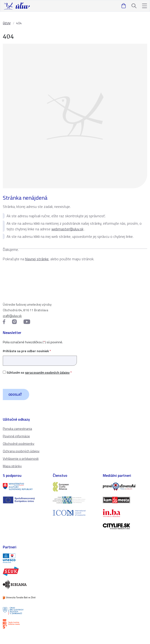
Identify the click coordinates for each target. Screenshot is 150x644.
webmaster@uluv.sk (67, 229)
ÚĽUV (7, 23)
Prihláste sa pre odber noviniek (40, 356)
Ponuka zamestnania (17, 429)
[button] (145, 6)
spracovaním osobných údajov (47, 372)
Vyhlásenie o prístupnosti (21, 458)
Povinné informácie (16, 436)
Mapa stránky (12, 466)
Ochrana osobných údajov (21, 451)
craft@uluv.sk (12, 316)
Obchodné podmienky (19, 443)
